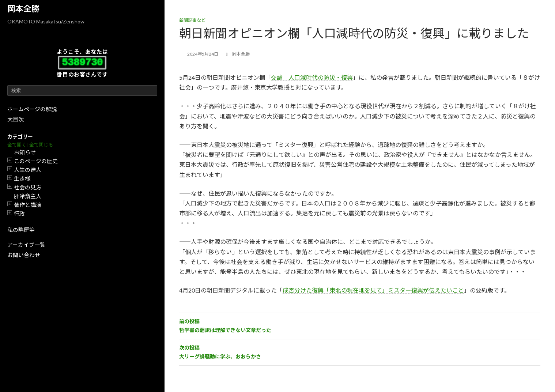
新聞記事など (192, 20)
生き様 (22, 178)
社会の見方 (28, 187)
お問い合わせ (24, 255)
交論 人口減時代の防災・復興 (312, 77)
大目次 (16, 119)
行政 (19, 214)
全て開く (17, 145)
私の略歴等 (21, 230)
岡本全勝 (23, 9)
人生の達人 (28, 170)
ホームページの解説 (32, 109)
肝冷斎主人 (28, 196)
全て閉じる (41, 145)
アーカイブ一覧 (26, 245)
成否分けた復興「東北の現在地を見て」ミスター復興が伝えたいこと (373, 290)
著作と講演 (28, 205)
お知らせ (25, 152)
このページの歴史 (36, 161)
